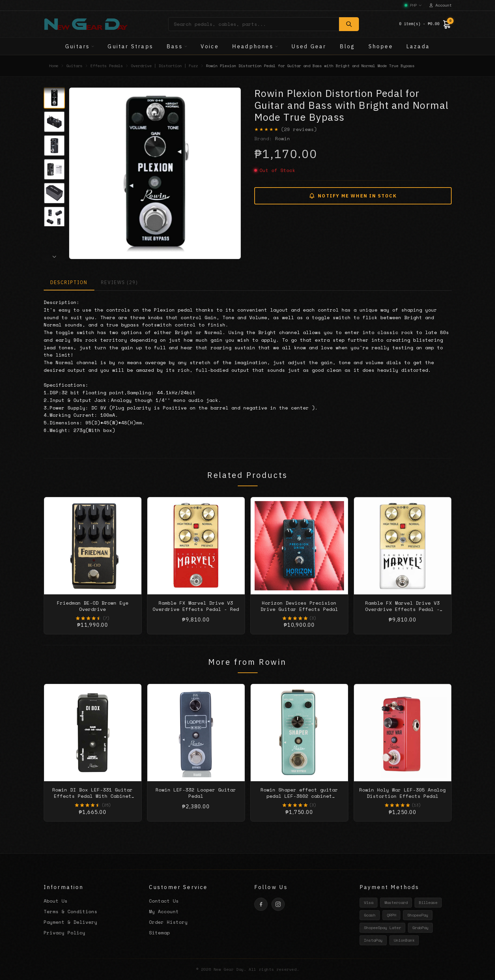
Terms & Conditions (71, 911)
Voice (210, 46)
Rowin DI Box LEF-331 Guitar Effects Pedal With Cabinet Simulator (93, 802)
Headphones (255, 46)
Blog (347, 46)
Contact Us (164, 901)
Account (440, 5)
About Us (56, 901)
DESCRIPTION (69, 282)
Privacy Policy (65, 933)
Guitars (80, 46)
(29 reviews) (299, 129)
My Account (164, 911)
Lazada (418, 46)
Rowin (283, 138)
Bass (177, 46)
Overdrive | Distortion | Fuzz (164, 66)
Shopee (381, 46)
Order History (168, 922)
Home (54, 66)
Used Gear (309, 46)
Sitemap (159, 933)
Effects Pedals (107, 66)
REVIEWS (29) (120, 282)
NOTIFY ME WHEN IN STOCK (353, 196)
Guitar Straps (130, 46)
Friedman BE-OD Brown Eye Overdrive (93, 612)
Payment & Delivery (71, 922)
